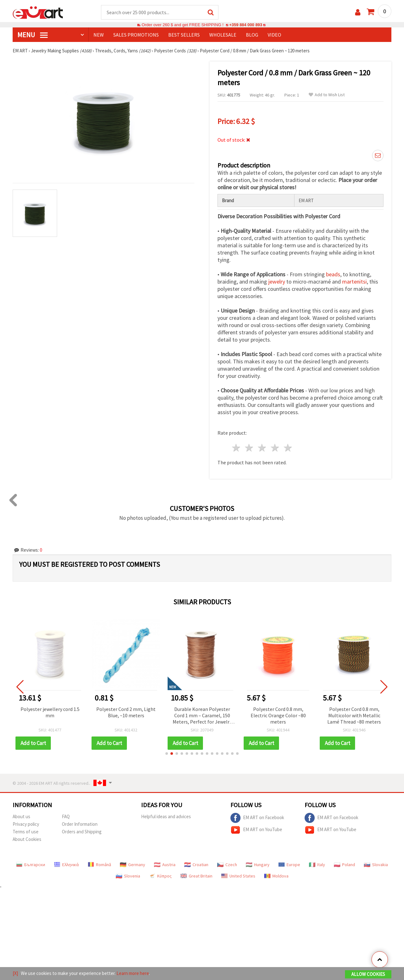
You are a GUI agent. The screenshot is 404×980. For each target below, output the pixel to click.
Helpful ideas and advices (166, 817)
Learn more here (133, 973)
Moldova (276, 876)
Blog (252, 35)
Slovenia (128, 876)
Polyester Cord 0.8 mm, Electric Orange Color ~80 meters (278, 716)
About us (21, 817)
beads (333, 275)
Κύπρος (160, 876)
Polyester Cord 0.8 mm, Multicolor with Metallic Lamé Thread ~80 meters (354, 716)
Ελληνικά (66, 865)
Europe (289, 865)
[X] (15, 973)
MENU (33, 35)
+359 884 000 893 (246, 25)
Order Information (80, 824)
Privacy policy (26, 824)
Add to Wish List (327, 95)
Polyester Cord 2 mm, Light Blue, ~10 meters (126, 713)
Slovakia (376, 865)
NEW (99, 35)
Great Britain (196, 876)
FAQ (66, 817)
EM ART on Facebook (257, 818)
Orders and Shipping (82, 832)
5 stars (288, 448)
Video (274, 35)
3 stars (262, 448)
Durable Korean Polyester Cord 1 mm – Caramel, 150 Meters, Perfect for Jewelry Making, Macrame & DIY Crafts (202, 716)
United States (238, 876)
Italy (317, 865)
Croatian (196, 865)
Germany (133, 865)
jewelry (277, 282)
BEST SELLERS (184, 35)
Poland (345, 865)
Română (99, 865)
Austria (165, 865)
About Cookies (27, 839)
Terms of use (26, 832)
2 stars (250, 448)
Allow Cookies (368, 974)
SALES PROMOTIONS (136, 35)
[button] (167, 754)
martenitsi (354, 282)
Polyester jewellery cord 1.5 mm (50, 713)
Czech (227, 865)
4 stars (275, 448)
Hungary (258, 865)
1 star (237, 448)
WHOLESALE (223, 35)
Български (31, 865)
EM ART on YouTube (256, 830)
